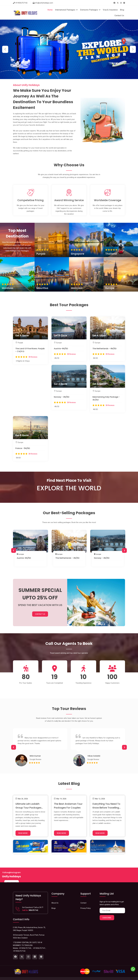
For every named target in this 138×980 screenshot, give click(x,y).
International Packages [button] (66, 10)
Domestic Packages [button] (90, 10)
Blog (122, 10)
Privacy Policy (86, 903)
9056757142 (33, 905)
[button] (133, 49)
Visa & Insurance (110, 10)
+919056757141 (39, 943)
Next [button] (124, 550)
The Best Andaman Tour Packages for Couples (66, 803)
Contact (83, 898)
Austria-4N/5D (61, 349)
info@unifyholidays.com (43, 3)
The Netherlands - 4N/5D (104, 349)
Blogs (54, 903)
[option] (31, 549)
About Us (55, 898)
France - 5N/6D (23, 448)
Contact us (120, 976)
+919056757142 (20, 3)
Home (50, 10)
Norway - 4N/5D (62, 397)
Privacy (112, 976)
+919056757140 (25, 943)
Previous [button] (14, 550)
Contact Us (119, 16)
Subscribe (107, 913)
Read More (23, 828)
